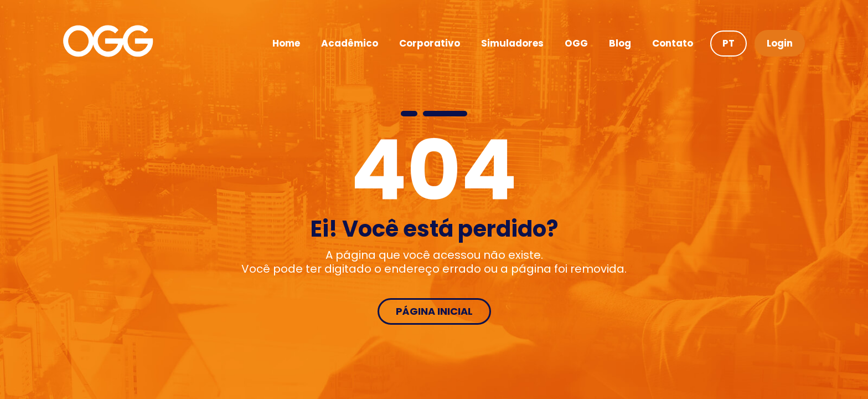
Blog (620, 43)
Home (286, 43)
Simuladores (512, 43)
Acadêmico (350, 43)
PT (728, 43)
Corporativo (430, 43)
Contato (673, 43)
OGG (576, 43)
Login (780, 43)
